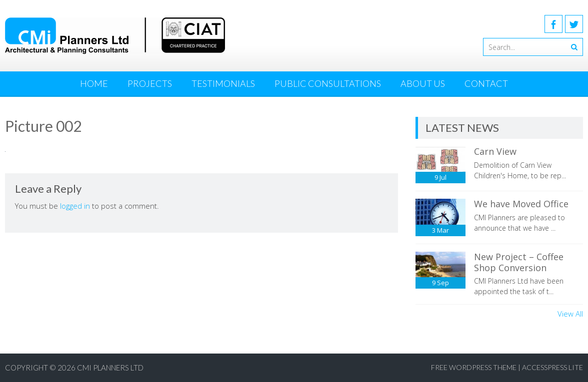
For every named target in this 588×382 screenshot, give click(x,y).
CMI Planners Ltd (110, 368)
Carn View (495, 151)
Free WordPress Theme (474, 367)
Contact (486, 83)
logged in (75, 206)
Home (94, 83)
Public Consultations (328, 83)
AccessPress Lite (552, 367)
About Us (423, 83)
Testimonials (223, 83)
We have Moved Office (521, 204)
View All (570, 314)
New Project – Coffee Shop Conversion (519, 262)
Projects (150, 83)
